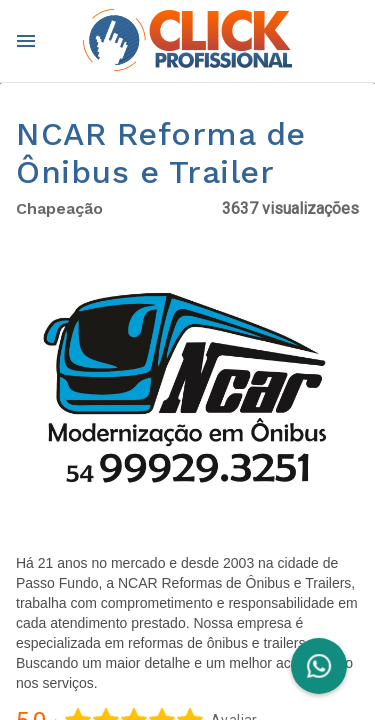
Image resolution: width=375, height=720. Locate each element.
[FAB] (319, 666)
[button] (187, 393)
